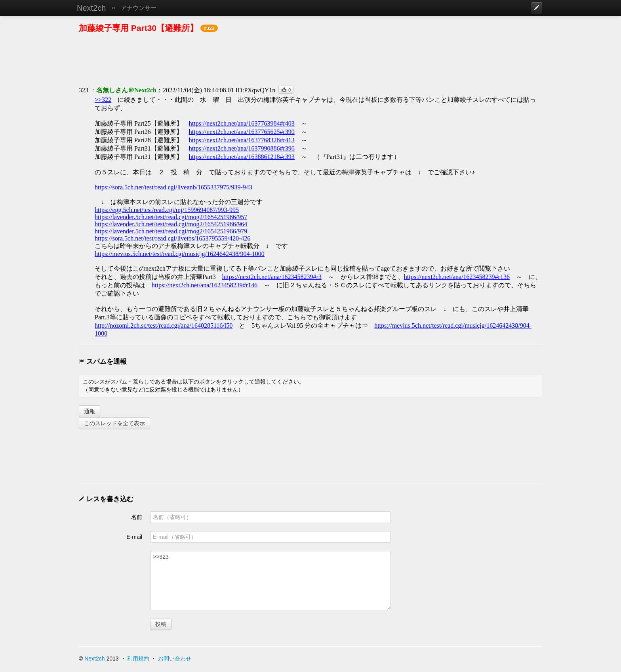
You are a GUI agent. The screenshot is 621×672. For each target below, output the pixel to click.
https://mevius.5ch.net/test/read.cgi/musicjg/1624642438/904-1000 (180, 254)
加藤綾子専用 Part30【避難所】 (138, 28)
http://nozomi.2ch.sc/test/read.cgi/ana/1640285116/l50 (164, 325)
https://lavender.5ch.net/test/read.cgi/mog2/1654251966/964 (171, 224)
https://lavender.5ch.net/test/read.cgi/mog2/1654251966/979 (171, 231)
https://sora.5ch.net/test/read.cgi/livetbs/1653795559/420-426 (172, 238)
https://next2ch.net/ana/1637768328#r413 (242, 140)
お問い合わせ (175, 659)
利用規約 (138, 659)
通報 (90, 411)
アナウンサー (139, 8)
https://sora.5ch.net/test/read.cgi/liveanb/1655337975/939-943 (173, 187)
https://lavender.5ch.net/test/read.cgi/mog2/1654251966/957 (171, 217)
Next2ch (91, 8)
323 (84, 90)
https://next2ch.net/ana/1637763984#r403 (242, 123)
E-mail (134, 537)
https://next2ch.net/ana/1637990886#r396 (242, 148)
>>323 (270, 580)
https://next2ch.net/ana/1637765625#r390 (242, 132)
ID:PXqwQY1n (255, 90)
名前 (137, 517)
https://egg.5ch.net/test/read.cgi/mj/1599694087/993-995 (167, 210)
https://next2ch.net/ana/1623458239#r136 (457, 277)
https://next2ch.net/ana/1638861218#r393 (242, 157)
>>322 (103, 100)
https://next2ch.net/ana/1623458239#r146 (205, 285)
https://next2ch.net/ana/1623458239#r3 (272, 277)
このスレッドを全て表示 (114, 423)
